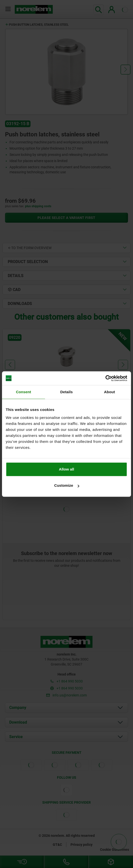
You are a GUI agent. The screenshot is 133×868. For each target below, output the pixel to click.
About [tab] (109, 392)
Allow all (67, 469)
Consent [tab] (24, 392)
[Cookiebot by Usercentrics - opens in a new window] (105, 378)
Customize (67, 485)
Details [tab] (66, 392)
